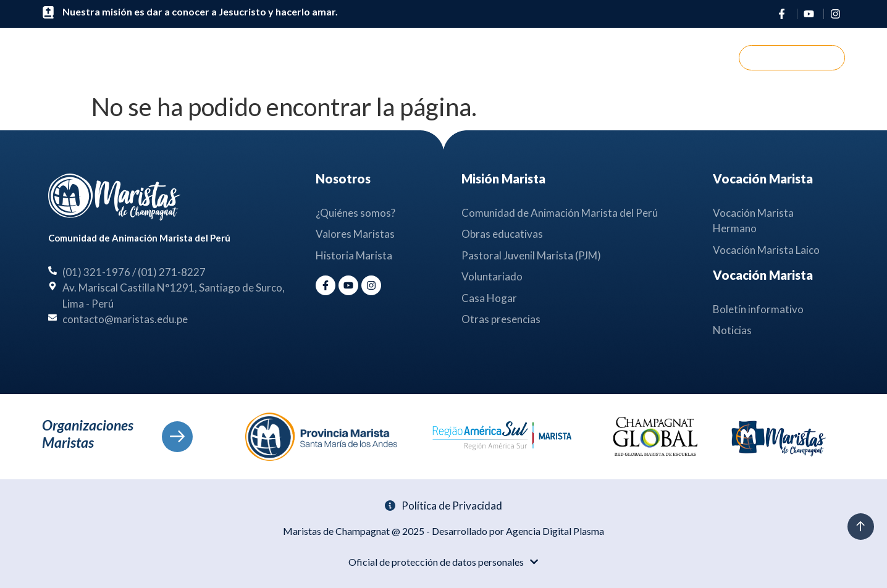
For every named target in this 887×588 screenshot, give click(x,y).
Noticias (539, 58)
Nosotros (341, 58)
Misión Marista (442, 58)
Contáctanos (624, 57)
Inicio (271, 57)
